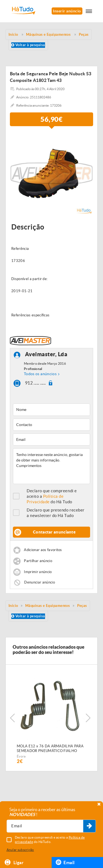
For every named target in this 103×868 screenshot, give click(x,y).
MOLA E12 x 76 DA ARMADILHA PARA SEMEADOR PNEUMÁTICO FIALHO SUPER (50, 749)
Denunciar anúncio (40, 582)
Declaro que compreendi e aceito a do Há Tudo (52, 496)
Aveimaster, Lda (46, 354)
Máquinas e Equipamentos (48, 606)
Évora (21, 756)
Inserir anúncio (67, 11)
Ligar (14, 862)
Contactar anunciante (54, 532)
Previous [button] (12, 718)
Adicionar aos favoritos (43, 550)
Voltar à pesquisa (28, 45)
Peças (82, 606)
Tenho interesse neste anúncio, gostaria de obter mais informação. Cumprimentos (51, 466)
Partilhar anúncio (38, 561)
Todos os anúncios (40, 374)
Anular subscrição (20, 850)
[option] (51, 173)
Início (13, 606)
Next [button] (88, 718)
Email (65, 862)
